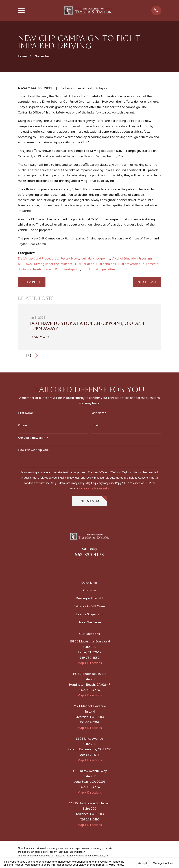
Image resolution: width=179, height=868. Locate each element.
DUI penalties (106, 264)
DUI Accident (84, 264)
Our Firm (89, 590)
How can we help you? (34, 450)
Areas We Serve (90, 622)
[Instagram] (94, 566)
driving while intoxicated (35, 269)
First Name (26, 413)
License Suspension (89, 614)
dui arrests (150, 264)
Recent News (70, 258)
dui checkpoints (99, 258)
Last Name (98, 413)
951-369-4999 (89, 722)
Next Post (147, 282)
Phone (22, 425)
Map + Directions (90, 663)
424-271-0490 (89, 819)
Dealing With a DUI (89, 598)
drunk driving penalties (99, 269)
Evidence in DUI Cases (89, 606)
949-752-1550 (89, 658)
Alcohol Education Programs (132, 258)
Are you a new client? (33, 438)
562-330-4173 (89, 555)
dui (84, 258)
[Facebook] (85, 566)
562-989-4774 (89, 690)
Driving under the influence (53, 264)
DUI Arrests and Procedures (38, 258)
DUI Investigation (68, 269)
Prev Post (32, 282)
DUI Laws (25, 264)
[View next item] (37, 355)
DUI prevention (129, 264)
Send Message (92, 500)
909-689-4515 (89, 755)
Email (95, 425)
